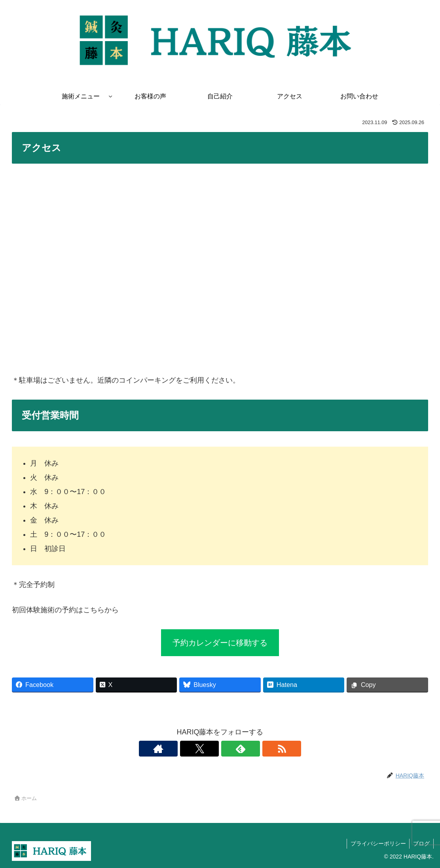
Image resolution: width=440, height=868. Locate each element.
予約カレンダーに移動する (220, 643)
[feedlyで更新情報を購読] (229, 749)
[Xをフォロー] (211, 749)
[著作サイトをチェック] (193, 749)
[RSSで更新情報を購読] (247, 749)
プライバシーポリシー (377, 843)
